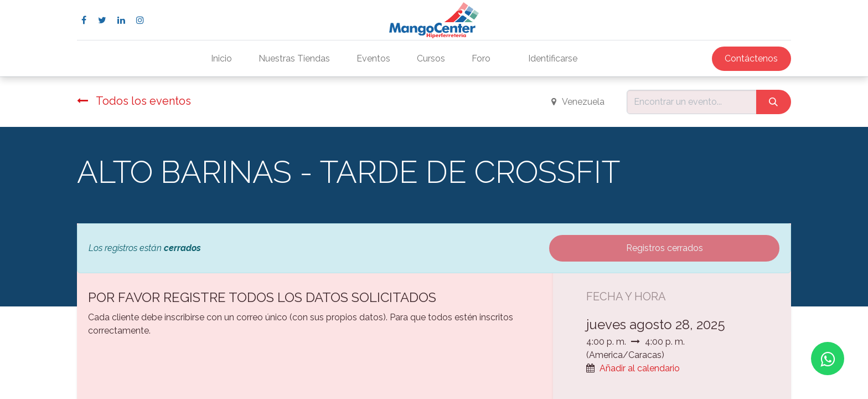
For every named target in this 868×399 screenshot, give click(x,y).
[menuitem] (221, 59)
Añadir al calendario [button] (640, 368)
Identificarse (553, 58)
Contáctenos (751, 58)
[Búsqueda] (774, 102)
